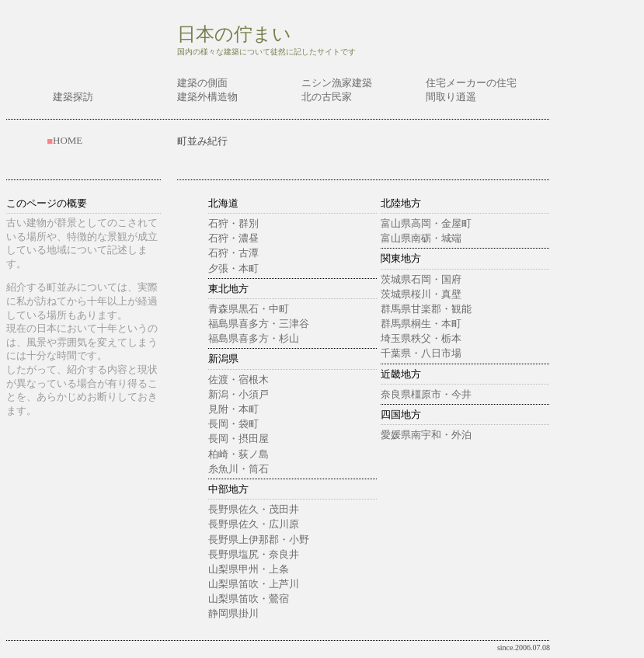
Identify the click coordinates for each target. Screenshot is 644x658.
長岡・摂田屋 (238, 439)
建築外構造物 (207, 97)
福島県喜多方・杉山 (254, 338)
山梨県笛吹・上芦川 (254, 584)
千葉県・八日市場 (421, 353)
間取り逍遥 (451, 97)
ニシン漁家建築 (337, 83)
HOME (68, 140)
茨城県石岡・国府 (421, 279)
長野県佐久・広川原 (254, 524)
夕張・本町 (233, 268)
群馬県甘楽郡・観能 (426, 309)
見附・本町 (233, 409)
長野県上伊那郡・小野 (259, 540)
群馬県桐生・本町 (421, 324)
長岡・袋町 (233, 424)
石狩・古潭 (233, 253)
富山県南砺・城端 (421, 238)
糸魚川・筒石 (238, 469)
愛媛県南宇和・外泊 (426, 435)
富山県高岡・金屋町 (426, 223)
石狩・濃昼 (233, 238)
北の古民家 (327, 97)
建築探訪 (73, 97)
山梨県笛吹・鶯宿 (249, 599)
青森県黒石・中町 (249, 309)
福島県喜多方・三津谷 (259, 324)
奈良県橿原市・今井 (426, 394)
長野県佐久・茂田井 (254, 509)
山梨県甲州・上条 (249, 569)
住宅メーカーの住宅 (471, 83)
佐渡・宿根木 (238, 379)
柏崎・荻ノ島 (238, 454)
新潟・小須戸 (238, 394)
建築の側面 (202, 83)
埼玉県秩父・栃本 (421, 338)
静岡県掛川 (233, 613)
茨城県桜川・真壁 (421, 294)
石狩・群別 (233, 223)
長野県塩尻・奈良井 (254, 554)
